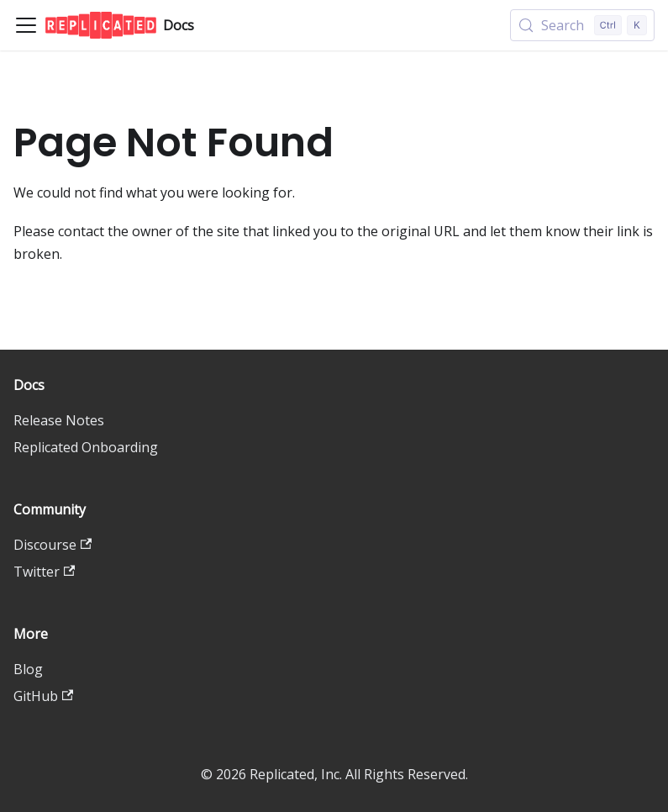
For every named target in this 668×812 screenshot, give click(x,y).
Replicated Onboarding (86, 447)
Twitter (44, 572)
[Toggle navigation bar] (26, 25)
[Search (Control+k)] (582, 25)
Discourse (53, 545)
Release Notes (59, 420)
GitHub (43, 696)
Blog (28, 669)
